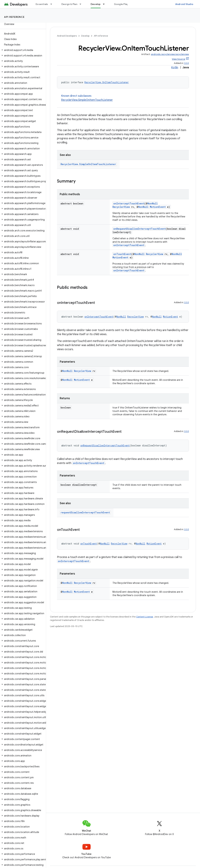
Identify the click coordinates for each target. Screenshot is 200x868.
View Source (178, 59)
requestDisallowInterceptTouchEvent (85, 512)
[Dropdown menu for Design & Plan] (82, 4)
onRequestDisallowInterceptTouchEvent (140, 229)
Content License (145, 617)
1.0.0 (186, 63)
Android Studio (184, 4)
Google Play (121, 4)
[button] (22, 50)
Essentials (42, 4)
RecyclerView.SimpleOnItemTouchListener (87, 100)
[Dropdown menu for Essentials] (53, 4)
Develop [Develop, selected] (96, 4)
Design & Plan (69, 4)
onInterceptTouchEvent (129, 203)
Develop (85, 36)
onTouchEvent (122, 254)
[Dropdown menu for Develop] (105, 4)
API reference (14, 17)
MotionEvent (158, 207)
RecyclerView (121, 207)
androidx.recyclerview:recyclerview (170, 54)
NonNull (153, 203)
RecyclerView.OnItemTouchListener (107, 82)
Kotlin (175, 68)
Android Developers (67, 36)
